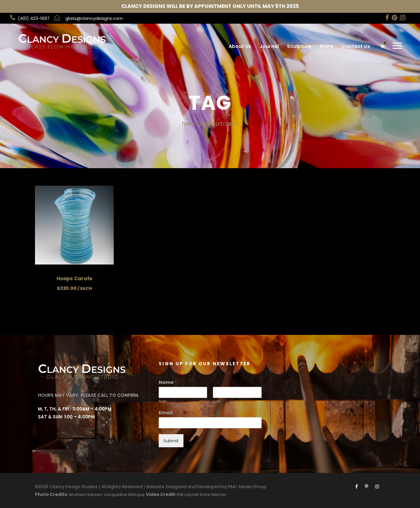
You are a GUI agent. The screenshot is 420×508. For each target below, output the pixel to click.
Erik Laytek (188, 494)
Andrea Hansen (86, 494)
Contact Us (356, 46)
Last (217, 402)
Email (167, 413)
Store (327, 46)
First (162, 402)
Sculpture (299, 46)
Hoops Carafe (74, 279)
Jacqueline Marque (124, 494)
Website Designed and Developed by (187, 487)
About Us (240, 46)
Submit (171, 441)
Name (168, 383)
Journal (269, 46)
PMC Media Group (247, 487)
